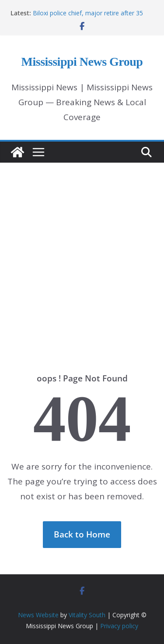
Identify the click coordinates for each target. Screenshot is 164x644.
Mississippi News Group (82, 62)
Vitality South (87, 615)
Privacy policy (119, 626)
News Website (38, 615)
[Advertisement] (82, 251)
